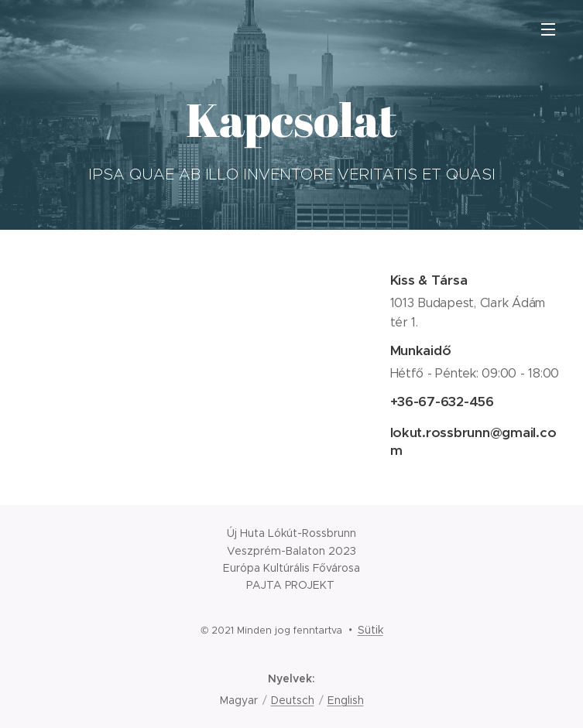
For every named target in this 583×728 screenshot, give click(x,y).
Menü (548, 29)
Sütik (370, 630)
